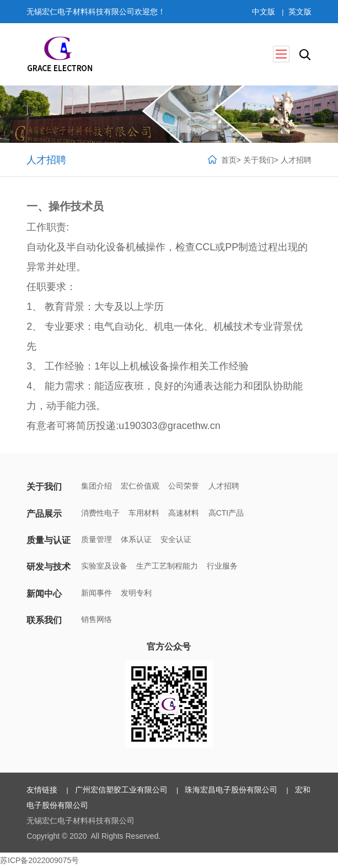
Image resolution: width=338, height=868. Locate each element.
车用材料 (144, 513)
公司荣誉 (184, 486)
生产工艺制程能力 (167, 566)
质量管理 (96, 539)
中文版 (264, 12)
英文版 (299, 12)
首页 (228, 160)
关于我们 (258, 160)
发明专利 (136, 593)
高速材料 (184, 513)
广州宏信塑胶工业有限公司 (121, 790)
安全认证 (176, 539)
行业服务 (223, 566)
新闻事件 (96, 593)
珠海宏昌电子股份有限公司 (232, 790)
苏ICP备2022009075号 (39, 860)
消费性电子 (100, 513)
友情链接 (42, 790)
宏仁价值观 (140, 486)
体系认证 (136, 539)
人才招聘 (296, 160)
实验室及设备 (104, 566)
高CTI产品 (226, 513)
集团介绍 (96, 486)
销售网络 (96, 619)
